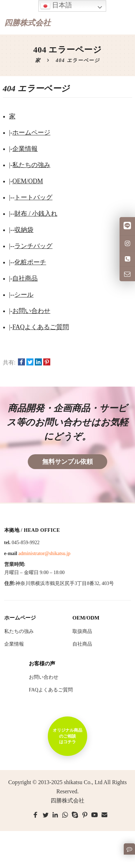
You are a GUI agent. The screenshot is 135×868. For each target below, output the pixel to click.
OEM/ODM (28, 181)
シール (24, 295)
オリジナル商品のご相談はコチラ (67, 736)
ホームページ (31, 133)
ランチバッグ (33, 246)
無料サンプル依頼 (67, 462)
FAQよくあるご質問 (41, 327)
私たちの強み (31, 165)
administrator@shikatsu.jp (44, 553)
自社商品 (25, 278)
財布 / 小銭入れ (36, 214)
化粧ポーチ (30, 262)
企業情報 (25, 149)
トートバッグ (33, 197)
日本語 (56, 6)
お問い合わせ (31, 311)
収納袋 (24, 230)
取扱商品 (82, 631)
